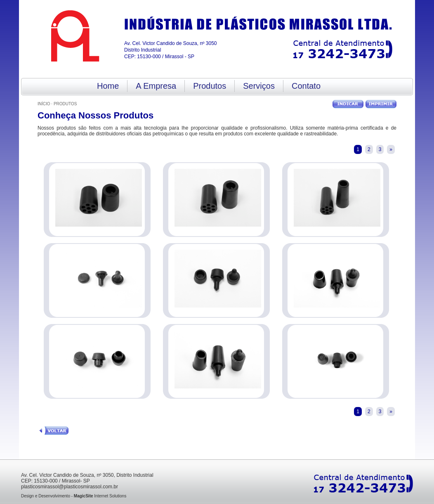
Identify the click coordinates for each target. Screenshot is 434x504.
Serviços (259, 86)
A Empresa (156, 86)
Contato (306, 86)
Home (108, 86)
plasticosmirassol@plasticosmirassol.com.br (70, 487)
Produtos (210, 86)
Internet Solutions (100, 496)
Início (44, 104)
